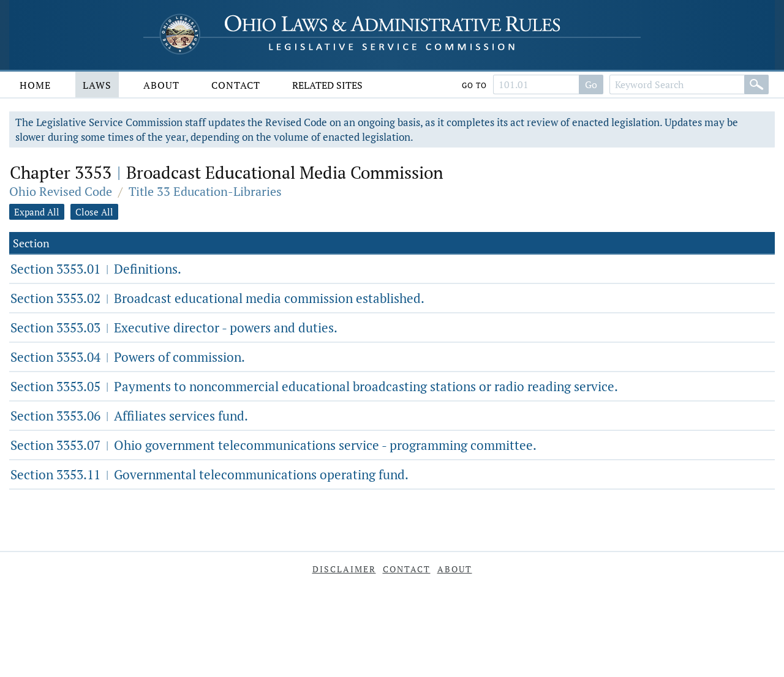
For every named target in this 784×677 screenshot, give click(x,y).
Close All (94, 212)
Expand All (37, 212)
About (161, 85)
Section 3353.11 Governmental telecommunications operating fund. (209, 474)
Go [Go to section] (591, 84)
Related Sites (327, 85)
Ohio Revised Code (61, 191)
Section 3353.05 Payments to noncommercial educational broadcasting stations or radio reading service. (314, 386)
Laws (97, 85)
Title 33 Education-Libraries (205, 191)
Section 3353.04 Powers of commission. (128, 357)
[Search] (756, 84)
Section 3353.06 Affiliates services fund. (129, 416)
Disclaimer (344, 569)
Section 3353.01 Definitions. (96, 269)
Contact (236, 85)
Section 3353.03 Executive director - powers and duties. (174, 327)
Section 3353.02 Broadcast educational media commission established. (217, 298)
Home (35, 85)
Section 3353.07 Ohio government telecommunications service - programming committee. (273, 445)
